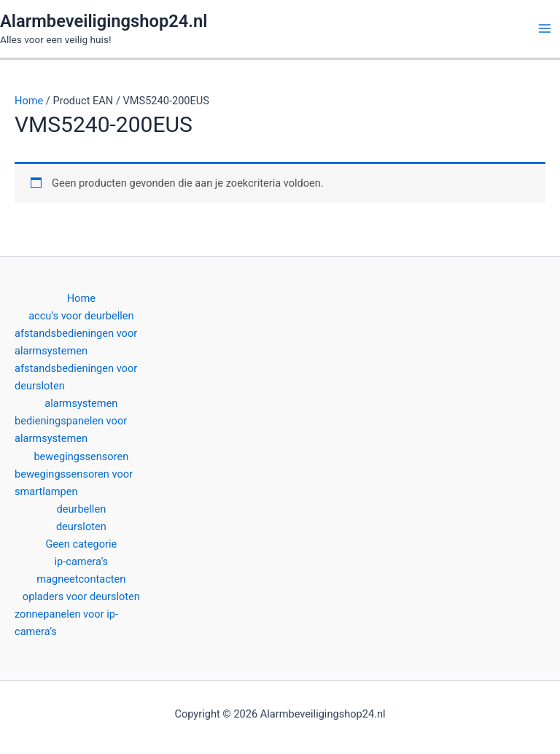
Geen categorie (81, 544)
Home (29, 101)
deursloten (81, 526)
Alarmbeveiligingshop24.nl (104, 21)
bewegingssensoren (81, 456)
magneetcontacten (81, 579)
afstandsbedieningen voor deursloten (76, 377)
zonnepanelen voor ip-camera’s (66, 623)
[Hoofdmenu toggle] (545, 28)
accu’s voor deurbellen (81, 316)
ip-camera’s (82, 561)
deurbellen (81, 509)
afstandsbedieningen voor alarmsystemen (76, 342)
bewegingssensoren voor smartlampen (74, 483)
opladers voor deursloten (81, 596)
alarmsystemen (81, 403)
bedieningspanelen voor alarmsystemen (71, 430)
